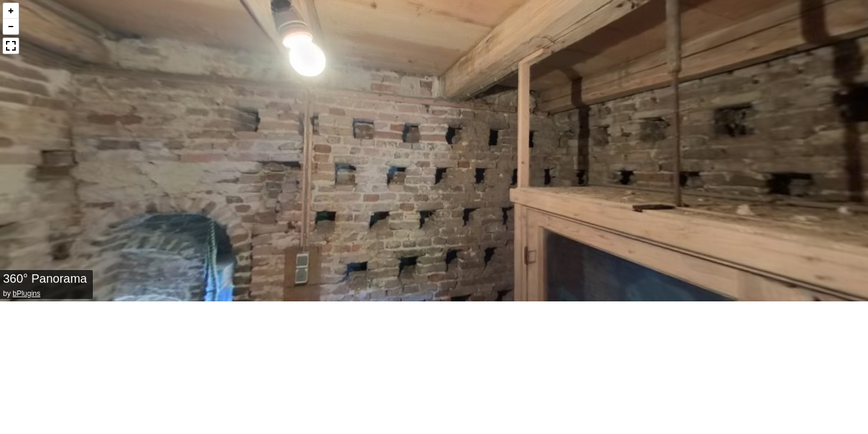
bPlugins (27, 294)
